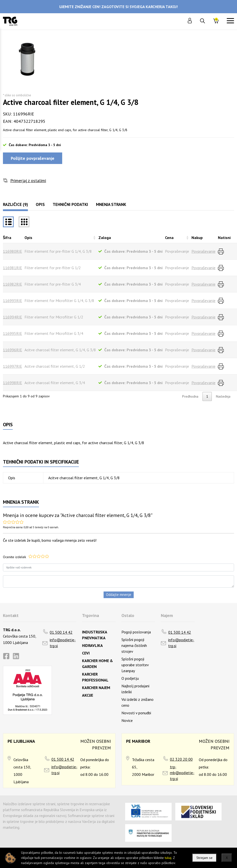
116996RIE (12, 350)
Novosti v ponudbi (136, 713)
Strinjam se (204, 858)
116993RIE (12, 301)
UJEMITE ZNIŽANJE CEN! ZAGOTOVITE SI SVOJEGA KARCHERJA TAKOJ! (118, 7)
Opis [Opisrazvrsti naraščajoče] (28, 238)
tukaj (168, 858)
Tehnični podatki (70, 204)
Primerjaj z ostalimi (28, 181)
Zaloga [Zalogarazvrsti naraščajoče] (105, 238)
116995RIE (12, 333)
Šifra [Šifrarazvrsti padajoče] (7, 238)
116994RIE (12, 317)
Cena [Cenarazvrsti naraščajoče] (169, 238)
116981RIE (12, 268)
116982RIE (12, 284)
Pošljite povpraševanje (33, 158)
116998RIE (12, 383)
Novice (127, 720)
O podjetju (130, 678)
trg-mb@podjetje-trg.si (182, 773)
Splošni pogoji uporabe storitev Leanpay (135, 665)
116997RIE (12, 366)
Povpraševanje (203, 251)
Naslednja (223, 396)
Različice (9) (15, 204)
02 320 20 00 (181, 759)
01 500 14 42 (61, 632)
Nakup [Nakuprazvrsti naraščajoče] (197, 238)
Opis (40, 204)
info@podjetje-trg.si (63, 643)
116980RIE (12, 251)
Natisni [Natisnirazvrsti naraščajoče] (224, 238)
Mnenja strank (111, 204)
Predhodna (190, 396)
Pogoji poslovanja (136, 632)
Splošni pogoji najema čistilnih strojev (134, 645)
